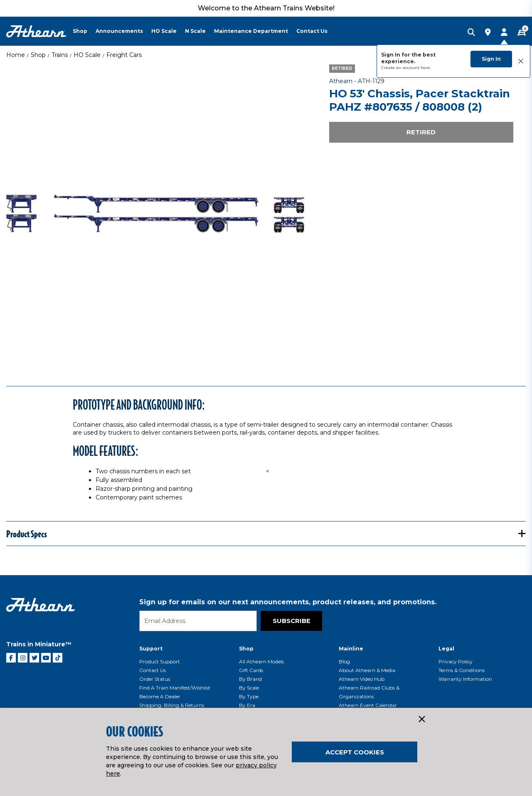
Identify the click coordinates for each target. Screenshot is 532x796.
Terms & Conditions (462, 670)
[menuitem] (84, 31)
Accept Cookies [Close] (355, 752)
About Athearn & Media (367, 670)
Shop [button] (80, 31)
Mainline (351, 649)
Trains (60, 55)
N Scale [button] (195, 31)
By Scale (249, 688)
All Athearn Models (261, 661)
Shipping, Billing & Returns (172, 705)
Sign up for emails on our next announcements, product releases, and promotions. (288, 602)
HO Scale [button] (164, 31)
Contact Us (153, 670)
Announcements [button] (119, 31)
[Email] (198, 621)
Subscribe (292, 621)
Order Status (155, 679)
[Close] (421, 719)
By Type (249, 696)
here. (426, 68)
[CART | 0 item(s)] (522, 33)
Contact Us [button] (312, 31)
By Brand (250, 679)
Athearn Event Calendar (368, 705)
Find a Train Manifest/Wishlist (175, 688)
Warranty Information (465, 679)
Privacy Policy (456, 661)
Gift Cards (251, 670)
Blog (344, 661)
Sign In (491, 59)
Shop (38, 55)
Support (151, 649)
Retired (421, 132)
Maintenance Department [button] (251, 31)
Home (16, 55)
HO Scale (87, 55)
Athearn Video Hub (362, 679)
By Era (247, 705)
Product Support (160, 661)
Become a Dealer (160, 696)
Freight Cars (124, 55)
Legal (446, 649)
